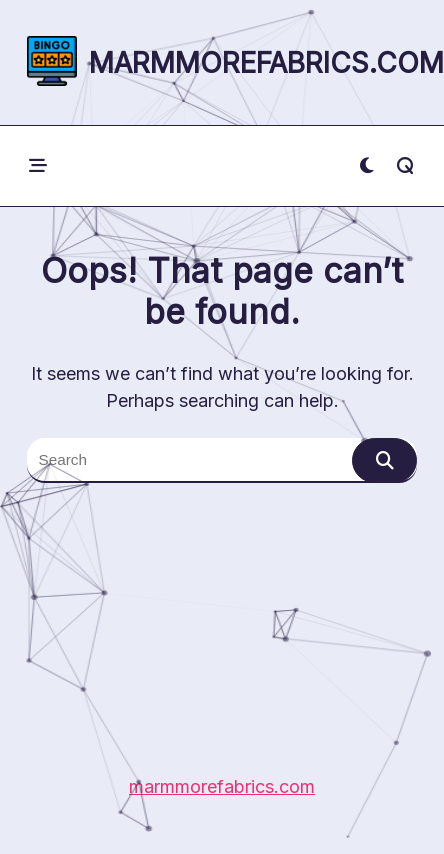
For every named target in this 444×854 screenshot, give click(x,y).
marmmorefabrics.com (266, 63)
